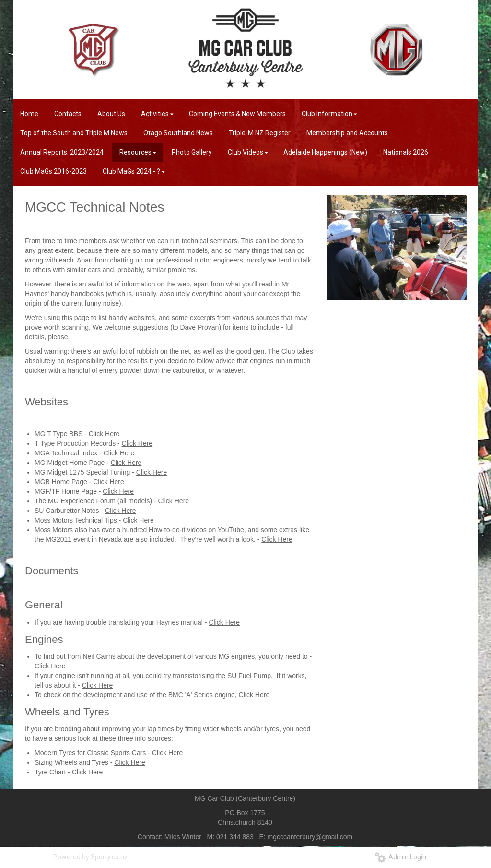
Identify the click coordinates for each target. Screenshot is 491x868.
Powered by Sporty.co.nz (91, 857)
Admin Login (401, 857)
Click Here (104, 434)
